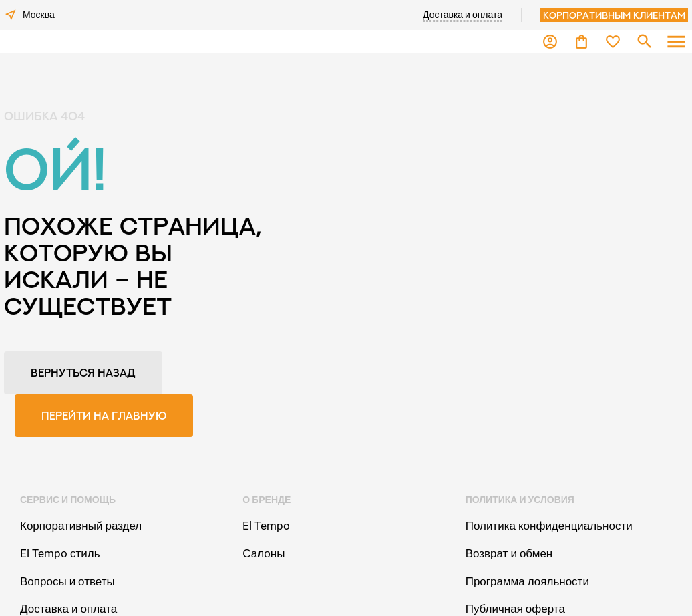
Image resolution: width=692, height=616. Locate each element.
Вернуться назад (83, 373)
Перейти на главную (104, 416)
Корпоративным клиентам (614, 15)
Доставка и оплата (463, 15)
